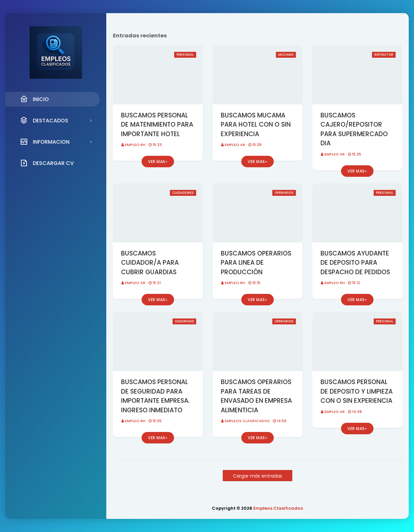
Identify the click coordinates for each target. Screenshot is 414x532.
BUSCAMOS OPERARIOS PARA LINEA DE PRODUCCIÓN (256, 263)
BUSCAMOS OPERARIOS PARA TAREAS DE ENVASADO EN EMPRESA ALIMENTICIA (256, 396)
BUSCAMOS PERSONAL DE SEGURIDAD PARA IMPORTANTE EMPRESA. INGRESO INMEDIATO (155, 396)
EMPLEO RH (135, 145)
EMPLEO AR (235, 145)
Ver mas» (158, 162)
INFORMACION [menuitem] (45, 142)
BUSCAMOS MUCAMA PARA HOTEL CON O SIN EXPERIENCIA (256, 125)
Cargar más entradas (258, 476)
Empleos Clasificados (247, 421)
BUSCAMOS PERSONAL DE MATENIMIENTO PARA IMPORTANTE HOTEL (157, 125)
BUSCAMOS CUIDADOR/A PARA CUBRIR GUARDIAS (150, 263)
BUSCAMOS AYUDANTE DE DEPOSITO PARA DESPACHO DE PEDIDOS (355, 263)
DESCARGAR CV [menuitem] (47, 163)
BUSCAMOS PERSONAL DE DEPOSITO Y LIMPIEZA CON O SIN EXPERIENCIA (357, 391)
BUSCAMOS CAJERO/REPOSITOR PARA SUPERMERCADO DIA (354, 129)
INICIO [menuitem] (34, 99)
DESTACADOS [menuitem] (44, 120)
